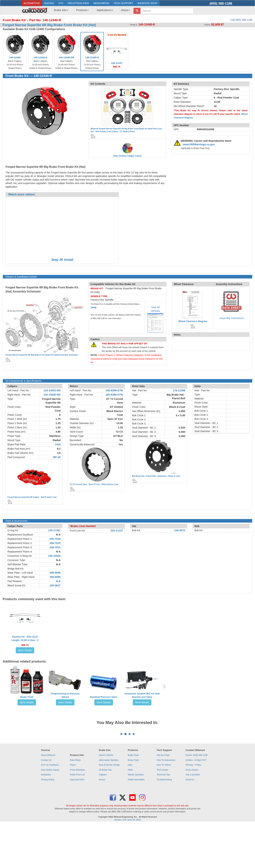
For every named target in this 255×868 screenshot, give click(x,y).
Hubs (130, 814)
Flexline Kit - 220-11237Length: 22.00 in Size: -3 (25, 638)
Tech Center (162, 814)
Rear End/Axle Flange (109, 809)
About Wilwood (48, 799)
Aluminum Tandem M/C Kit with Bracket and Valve (142, 695)
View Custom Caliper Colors (127, 156)
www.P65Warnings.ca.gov (199, 144)
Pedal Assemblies (136, 824)
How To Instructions (166, 804)
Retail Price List (77, 819)
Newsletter (46, 819)
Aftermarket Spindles (109, 804)
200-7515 (55, 543)
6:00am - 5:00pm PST (196, 804)
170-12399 (179, 390)
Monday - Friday (193, 809)
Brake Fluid (27, 697)
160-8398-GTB (114, 395)
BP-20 (57, 457)
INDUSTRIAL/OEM (78, 3)
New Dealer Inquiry (50, 814)
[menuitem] (60, 11)
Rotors (102, 824)
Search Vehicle (106, 799)
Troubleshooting (164, 824)
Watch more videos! (22, 194)
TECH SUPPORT (123, 3)
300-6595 (55, 577)
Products (82, 10)
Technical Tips (163, 819)
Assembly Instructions (232, 318)
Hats (130, 809)
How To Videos (164, 809)
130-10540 (54, 556)
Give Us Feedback (50, 809)
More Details (25, 650)
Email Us (190, 824)
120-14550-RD (52, 395)
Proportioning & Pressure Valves (65, 695)
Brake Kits (61, 10)
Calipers (103, 819)
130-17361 (54, 530)
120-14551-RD (52, 390)
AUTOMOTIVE (32, 3)
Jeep (93, 307)
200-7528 (55, 539)
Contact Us (46, 804)
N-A (58, 535)
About (126, 10)
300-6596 (55, 573)
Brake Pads (133, 804)
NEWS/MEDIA (101, 3)
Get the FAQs (163, 799)
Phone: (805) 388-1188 (196, 799)
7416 (58, 444)
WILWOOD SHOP (147, 3)
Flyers (73, 809)
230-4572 (180, 530)
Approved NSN (77, 824)
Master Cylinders (136, 819)
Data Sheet (75, 804)
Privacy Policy (48, 824)
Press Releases (77, 814)
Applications (105, 10)
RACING (49, 3)
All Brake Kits (105, 814)
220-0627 (55, 585)
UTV (61, 3)
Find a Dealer (192, 814)
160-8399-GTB (114, 390)
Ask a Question (193, 819)
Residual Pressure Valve (104, 697)
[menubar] (91, 11)
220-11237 (117, 531)
